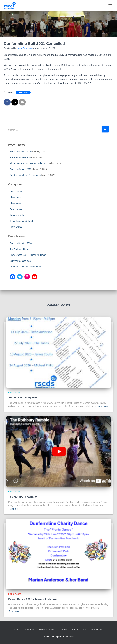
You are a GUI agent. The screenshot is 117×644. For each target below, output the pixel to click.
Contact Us (97, 630)
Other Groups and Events (22, 221)
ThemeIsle (69, 637)
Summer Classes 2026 (21, 169)
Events (63, 630)
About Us (29, 630)
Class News (15, 203)
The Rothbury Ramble (20, 157)
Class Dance (16, 192)
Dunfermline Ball (18, 215)
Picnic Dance (16, 227)
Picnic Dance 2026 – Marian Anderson (28, 163)
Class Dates (15, 197)
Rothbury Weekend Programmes (25, 175)
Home (17, 630)
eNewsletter (79, 630)
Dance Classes (47, 630)
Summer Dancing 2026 (21, 152)
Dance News (23, 92)
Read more (103, 406)
